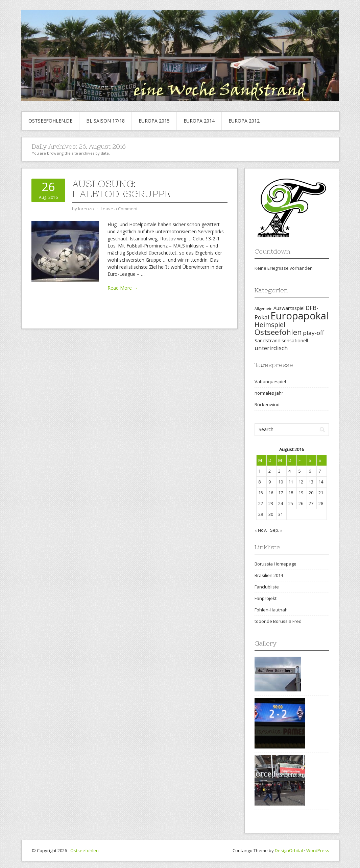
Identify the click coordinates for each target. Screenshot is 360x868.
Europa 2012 (244, 121)
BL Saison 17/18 (105, 121)
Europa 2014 (199, 121)
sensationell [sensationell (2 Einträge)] (295, 340)
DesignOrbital (289, 850)
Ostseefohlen (85, 850)
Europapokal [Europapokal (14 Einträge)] (299, 316)
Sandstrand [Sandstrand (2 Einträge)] (268, 340)
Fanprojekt (266, 598)
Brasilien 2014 (269, 575)
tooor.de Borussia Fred (278, 621)
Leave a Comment (119, 209)
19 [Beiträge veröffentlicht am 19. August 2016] (301, 493)
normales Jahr (269, 393)
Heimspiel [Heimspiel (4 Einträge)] (270, 325)
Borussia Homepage (275, 564)
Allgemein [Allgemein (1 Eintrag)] (263, 309)
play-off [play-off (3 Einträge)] (313, 333)
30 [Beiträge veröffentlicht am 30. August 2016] (271, 514)
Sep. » (276, 530)
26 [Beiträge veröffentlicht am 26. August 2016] (301, 503)
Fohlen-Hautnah (271, 610)
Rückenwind (267, 404)
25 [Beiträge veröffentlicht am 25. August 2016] (291, 503)
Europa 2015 (154, 121)
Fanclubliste (267, 587)
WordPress (318, 850)
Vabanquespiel (270, 382)
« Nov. (261, 530)
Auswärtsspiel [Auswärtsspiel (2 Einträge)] (289, 308)
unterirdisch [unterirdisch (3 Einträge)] (271, 348)
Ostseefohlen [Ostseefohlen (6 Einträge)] (278, 332)
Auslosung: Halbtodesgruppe (121, 189)
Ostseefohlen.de (50, 121)
